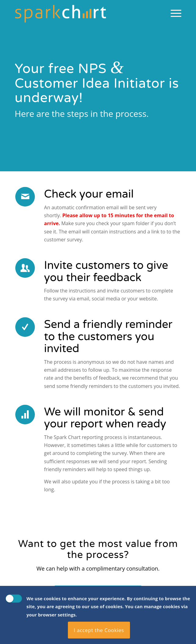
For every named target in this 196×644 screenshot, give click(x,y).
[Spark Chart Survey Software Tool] (81, 13)
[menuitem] (173, 13)
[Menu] (173, 13)
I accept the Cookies (99, 630)
